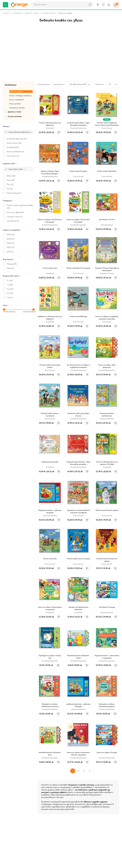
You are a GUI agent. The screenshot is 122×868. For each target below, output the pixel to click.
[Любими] (103, 5)
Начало (6, 13)
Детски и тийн (32, 13)
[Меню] (5, 5)
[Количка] (116, 5)
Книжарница (18, 13)
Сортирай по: (59, 84)
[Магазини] (98, 5)
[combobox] (58, 5)
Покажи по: (100, 84)
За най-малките (49, 13)
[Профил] (109, 5)
